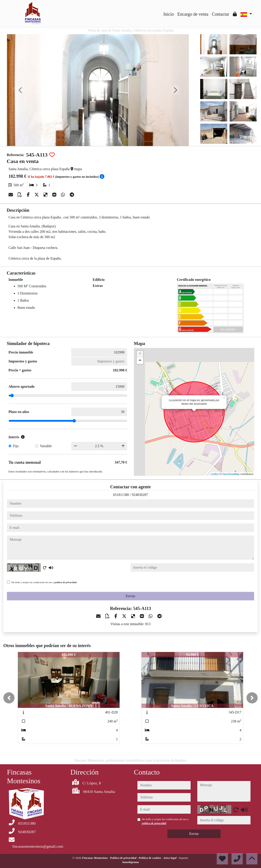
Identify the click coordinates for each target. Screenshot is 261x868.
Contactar (221, 14)
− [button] (140, 361)
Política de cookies (150, 858)
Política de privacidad (123, 858)
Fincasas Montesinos (95, 858)
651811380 (121, 495)
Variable (46, 446)
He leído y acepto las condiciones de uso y (44, 582)
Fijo (16, 446)
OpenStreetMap (231, 474)
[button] (9, 698)
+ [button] (140, 354)
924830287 (140, 495)
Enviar (131, 596)
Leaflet (214, 474)
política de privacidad (66, 582)
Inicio (169, 14)
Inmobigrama (131, 862)
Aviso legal (170, 858)
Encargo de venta (193, 14)
